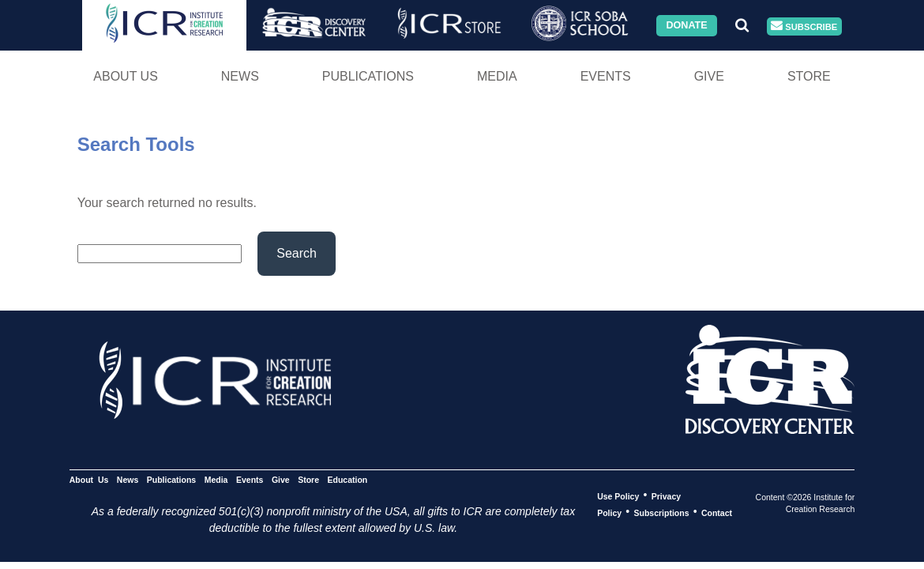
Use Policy (618, 496)
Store (809, 76)
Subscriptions (662, 512)
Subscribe (804, 26)
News (240, 76)
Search (297, 253)
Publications (368, 76)
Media (497, 76)
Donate (686, 25)
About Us (126, 76)
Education (348, 479)
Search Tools (136, 144)
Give (709, 76)
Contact (717, 512)
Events (606, 76)
